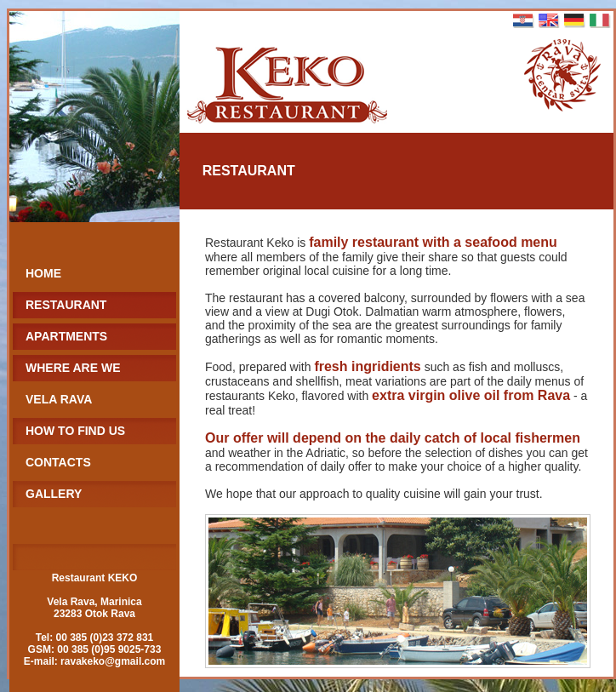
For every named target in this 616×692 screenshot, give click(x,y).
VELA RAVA (59, 399)
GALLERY (54, 494)
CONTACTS (58, 462)
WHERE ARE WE (73, 368)
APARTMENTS (66, 336)
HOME (43, 273)
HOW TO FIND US (75, 431)
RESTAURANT (66, 305)
